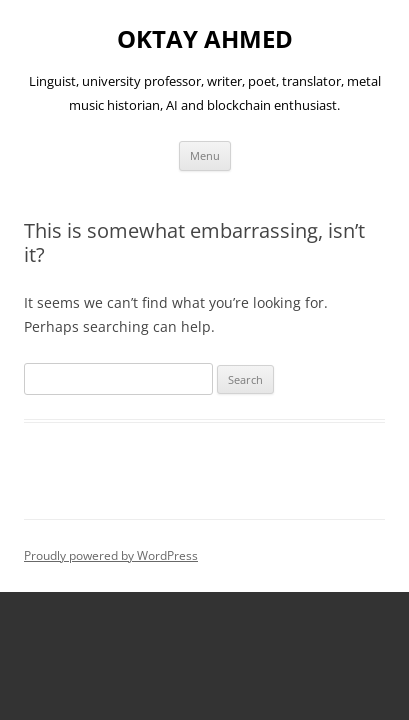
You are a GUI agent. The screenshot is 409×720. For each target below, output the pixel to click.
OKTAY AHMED (205, 39)
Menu (205, 155)
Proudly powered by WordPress (111, 555)
